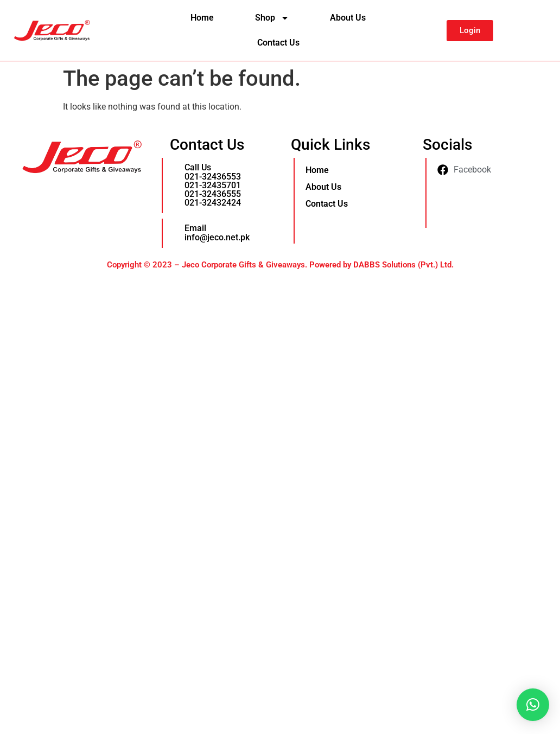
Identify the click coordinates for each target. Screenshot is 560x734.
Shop (272, 18)
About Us (348, 18)
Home (202, 18)
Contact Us (278, 43)
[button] (533, 705)
